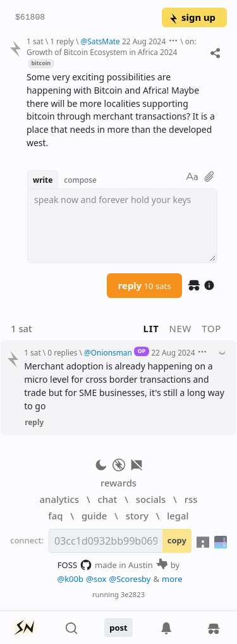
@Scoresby (130, 579)
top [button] (211, 328)
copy (177, 540)
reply (145, 285)
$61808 (30, 18)
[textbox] (122, 226)
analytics (59, 499)
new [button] (181, 328)
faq (55, 516)
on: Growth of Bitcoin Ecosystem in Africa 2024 (112, 46)
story (137, 516)
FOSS (75, 565)
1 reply (62, 41)
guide (94, 516)
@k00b (70, 579)
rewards (118, 483)
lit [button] (151, 328)
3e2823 (133, 594)
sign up (192, 17)
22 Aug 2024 (144, 41)
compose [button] (80, 180)
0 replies (62, 352)
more (172, 579)
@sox (96, 579)
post (118, 628)
